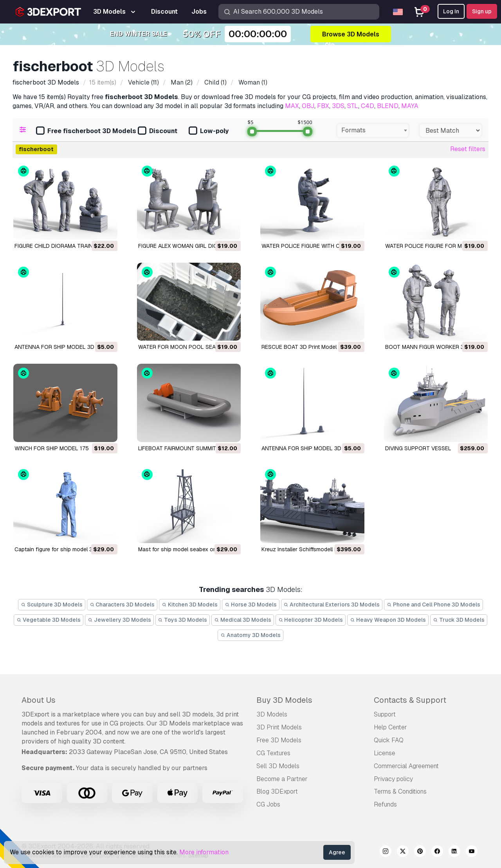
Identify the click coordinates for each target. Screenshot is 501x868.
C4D (368, 106)
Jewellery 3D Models (119, 620)
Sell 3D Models (278, 766)
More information (204, 852)
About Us (39, 700)
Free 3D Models (279, 740)
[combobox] (373, 130)
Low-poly (209, 131)
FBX (323, 106)
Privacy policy (393, 779)
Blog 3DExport (277, 791)
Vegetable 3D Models (49, 620)
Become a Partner (282, 779)
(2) (181, 82)
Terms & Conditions (400, 791)
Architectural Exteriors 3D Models (332, 605)
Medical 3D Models (243, 620)
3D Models (272, 714)
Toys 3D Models (183, 620)
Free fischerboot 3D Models (86, 131)
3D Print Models (279, 727)
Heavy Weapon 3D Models (388, 620)
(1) (215, 82)
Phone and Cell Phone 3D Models (433, 605)
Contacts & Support (410, 700)
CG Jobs (268, 804)
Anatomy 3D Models (250, 635)
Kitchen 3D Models (190, 605)
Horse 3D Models (251, 605)
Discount (158, 131)
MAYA (410, 106)
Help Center (390, 727)
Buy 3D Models (284, 700)
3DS (338, 106)
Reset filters (468, 149)
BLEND (388, 106)
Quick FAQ (389, 740)
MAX (292, 106)
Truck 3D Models (459, 620)
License (385, 753)
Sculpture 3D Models (52, 605)
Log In (451, 11)
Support (385, 714)
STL (353, 106)
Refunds (385, 804)
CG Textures (273, 753)
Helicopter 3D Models (311, 620)
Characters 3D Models (122, 605)
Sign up (482, 11)
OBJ (308, 106)
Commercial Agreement (406, 766)
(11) (143, 82)
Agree (337, 852)
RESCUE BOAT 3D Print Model (299, 347)
